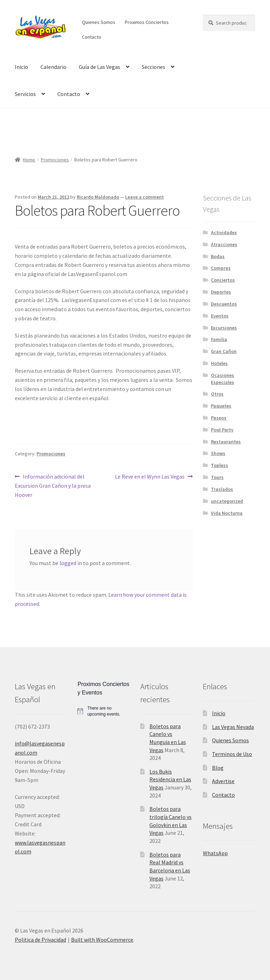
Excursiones (224, 328)
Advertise (223, 781)
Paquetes (221, 406)
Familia (219, 339)
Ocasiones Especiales (223, 379)
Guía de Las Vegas (99, 67)
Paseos (219, 418)
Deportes (221, 292)
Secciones (153, 67)
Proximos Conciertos (147, 22)
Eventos (220, 316)
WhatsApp (215, 853)
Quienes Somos (99, 22)
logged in (71, 563)
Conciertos (223, 280)
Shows (218, 453)
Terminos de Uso (232, 754)
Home (29, 160)
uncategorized (227, 501)
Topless (220, 465)
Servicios (25, 94)
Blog (218, 768)
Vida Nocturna (227, 513)
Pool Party (222, 430)
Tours (217, 477)
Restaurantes (226, 442)
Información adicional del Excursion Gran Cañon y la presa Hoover (53, 485)
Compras (221, 268)
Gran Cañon (224, 351)
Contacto (92, 37)
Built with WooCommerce (102, 940)
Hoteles (219, 363)
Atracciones (224, 244)
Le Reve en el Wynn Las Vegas (150, 477)
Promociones (55, 160)
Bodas (218, 256)
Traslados (222, 489)
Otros (217, 394)
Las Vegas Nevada (233, 727)
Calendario (53, 67)
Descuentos (224, 304)
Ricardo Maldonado (98, 197)
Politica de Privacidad (40, 940)
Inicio (21, 67)
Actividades (224, 232)
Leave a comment (144, 197)
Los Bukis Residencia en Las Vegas (170, 779)
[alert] (104, 711)
